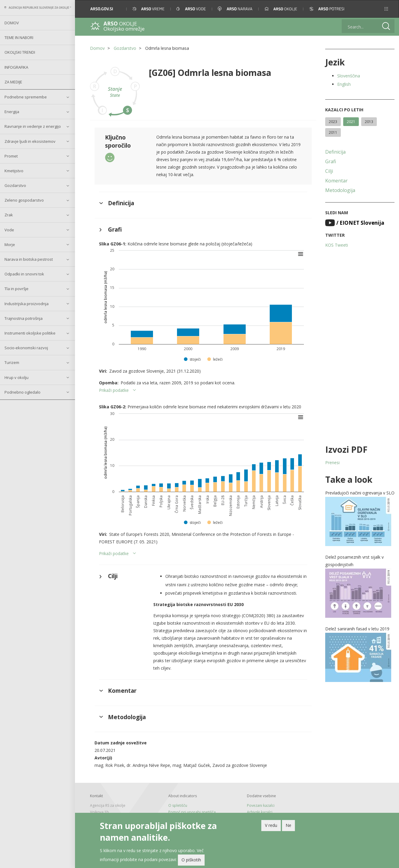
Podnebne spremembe (26, 97)
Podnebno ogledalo (22, 392)
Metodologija (340, 190)
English (344, 84)
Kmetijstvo (14, 171)
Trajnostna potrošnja (24, 318)
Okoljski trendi (20, 52)
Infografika (16, 67)
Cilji (329, 171)
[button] (386, 9)
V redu (271, 826)
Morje (10, 245)
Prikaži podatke (114, 390)
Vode (9, 230)
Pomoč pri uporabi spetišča (192, 812)
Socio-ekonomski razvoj (26, 348)
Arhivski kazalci (260, 812)
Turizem (12, 362)
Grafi (331, 161)
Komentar (336, 181)
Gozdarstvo (15, 185)
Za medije (13, 82)
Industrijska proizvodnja (27, 304)
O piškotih (191, 861)
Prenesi (332, 463)
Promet (11, 156)
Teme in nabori (19, 38)
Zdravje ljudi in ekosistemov (30, 141)
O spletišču (178, 805)
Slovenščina (349, 76)
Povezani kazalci (261, 805)
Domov (12, 23)
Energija (12, 112)
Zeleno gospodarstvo (24, 200)
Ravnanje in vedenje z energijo (33, 126)
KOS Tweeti (337, 245)
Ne (288, 826)
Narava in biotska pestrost (29, 259)
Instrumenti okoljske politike (30, 333)
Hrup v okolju (16, 377)
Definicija (335, 152)
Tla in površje (16, 289)
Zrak (9, 215)
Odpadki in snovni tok (24, 274)
